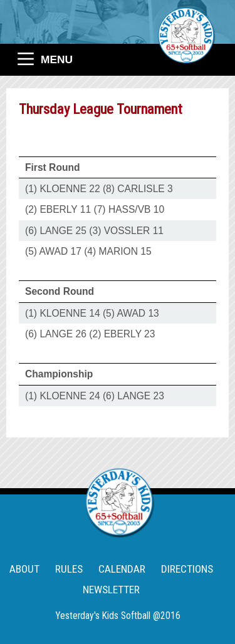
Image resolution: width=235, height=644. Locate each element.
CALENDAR (122, 569)
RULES (69, 569)
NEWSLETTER (111, 590)
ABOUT (24, 569)
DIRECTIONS (187, 569)
